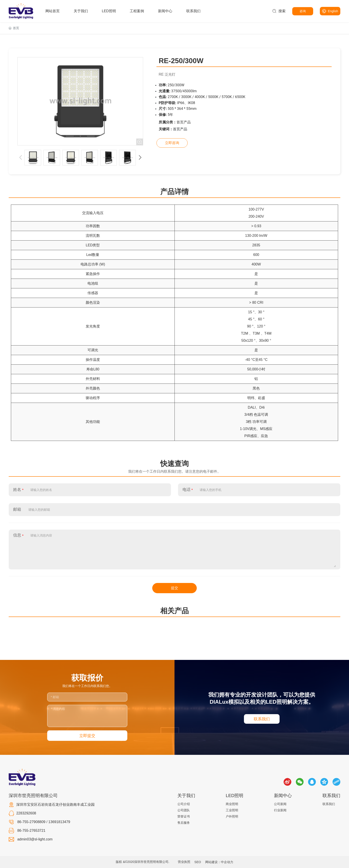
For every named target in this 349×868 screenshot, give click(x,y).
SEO (198, 862)
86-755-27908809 (31, 822)
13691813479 (59, 822)
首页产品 (184, 122)
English (333, 11)
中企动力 (227, 862)
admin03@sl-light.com (35, 839)
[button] (140, 158)
